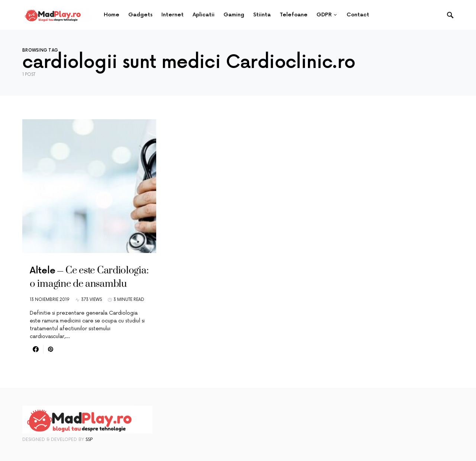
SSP (89, 440)
